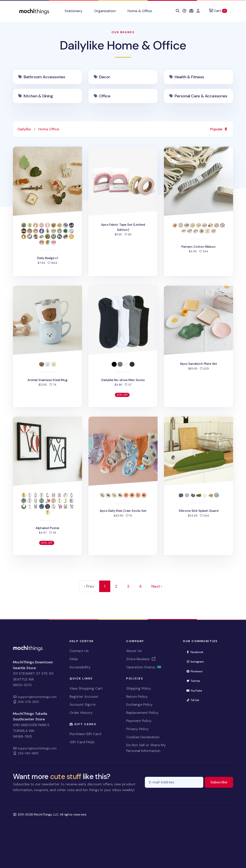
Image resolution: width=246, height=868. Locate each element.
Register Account (84, 697)
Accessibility (80, 667)
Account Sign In (83, 704)
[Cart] (218, 11)
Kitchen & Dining (38, 96)
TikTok (194, 700)
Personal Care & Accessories (201, 96)
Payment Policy (139, 721)
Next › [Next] (157, 586)
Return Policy (137, 697)
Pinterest (196, 671)
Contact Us (79, 651)
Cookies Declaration (143, 737)
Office (105, 96)
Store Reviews (141, 659)
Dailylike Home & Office (123, 45)
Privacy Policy (137, 729)
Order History (81, 713)
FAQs (74, 659)
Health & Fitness (189, 77)
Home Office (49, 129)
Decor (105, 77)
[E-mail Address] (174, 782)
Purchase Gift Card (85, 734)
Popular (219, 129)
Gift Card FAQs (82, 742)
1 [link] (105, 586)
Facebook (196, 652)
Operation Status (144, 667)
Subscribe (222, 782)
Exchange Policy (139, 704)
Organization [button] (105, 11)
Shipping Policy (139, 688)
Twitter (195, 681)
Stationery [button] (73, 11)
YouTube (196, 690)
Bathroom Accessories (44, 77)
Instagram (197, 661)
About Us (134, 651)
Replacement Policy (142, 713)
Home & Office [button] (140, 11)
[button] (178, 11)
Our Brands (123, 32)
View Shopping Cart (86, 688)
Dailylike (24, 129)
